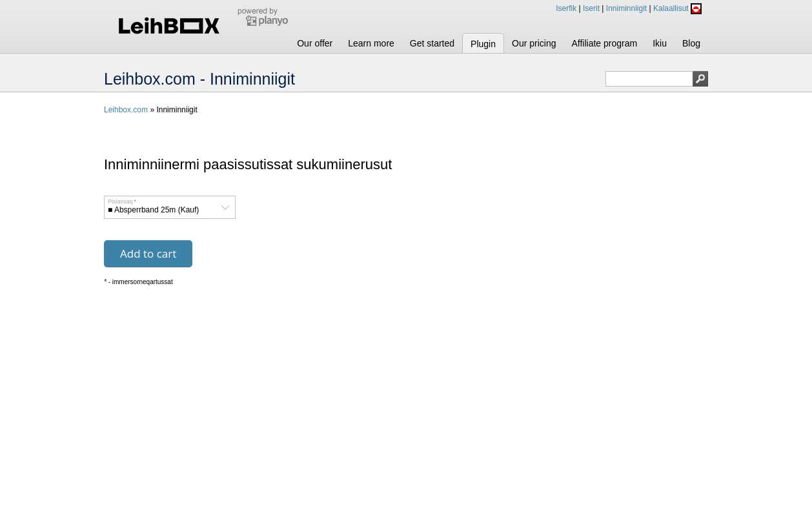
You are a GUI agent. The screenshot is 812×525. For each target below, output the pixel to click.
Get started (432, 43)
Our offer (315, 43)
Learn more (371, 43)
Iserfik (566, 8)
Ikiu (660, 43)
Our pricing (534, 43)
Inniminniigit (626, 8)
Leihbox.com (126, 110)
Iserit (591, 8)
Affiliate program (604, 43)
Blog (691, 43)
